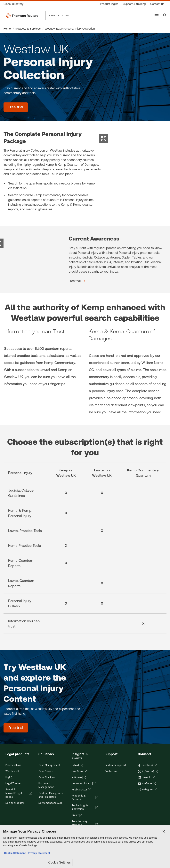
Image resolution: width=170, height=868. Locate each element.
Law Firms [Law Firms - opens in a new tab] (79, 771)
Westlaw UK (12, 771)
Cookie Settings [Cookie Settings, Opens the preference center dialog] (60, 862)
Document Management (46, 785)
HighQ (9, 777)
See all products (15, 803)
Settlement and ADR (50, 803)
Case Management (49, 765)
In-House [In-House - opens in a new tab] (79, 778)
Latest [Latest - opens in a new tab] (77, 765)
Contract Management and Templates (51, 795)
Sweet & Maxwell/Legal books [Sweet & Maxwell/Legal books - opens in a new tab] (19, 793)
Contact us (111, 771)
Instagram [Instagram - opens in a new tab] (148, 789)
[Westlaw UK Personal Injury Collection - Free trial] (16, 107)
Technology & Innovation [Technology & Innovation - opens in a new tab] (85, 807)
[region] (85, 847)
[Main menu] (157, 16)
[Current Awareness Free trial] (77, 281)
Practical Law (13, 765)
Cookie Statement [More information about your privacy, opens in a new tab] (15, 853)
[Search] (165, 16)
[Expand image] (104, 139)
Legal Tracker (13, 783)
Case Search (46, 771)
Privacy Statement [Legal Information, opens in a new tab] (38, 853)
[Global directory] (15, 4)
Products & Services (28, 29)
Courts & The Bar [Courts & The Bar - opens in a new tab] (84, 784)
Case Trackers (47, 777)
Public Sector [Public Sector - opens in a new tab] (81, 790)
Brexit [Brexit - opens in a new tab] (77, 815)
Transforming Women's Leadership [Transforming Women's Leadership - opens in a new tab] (85, 825)
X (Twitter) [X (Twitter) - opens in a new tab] (148, 771)
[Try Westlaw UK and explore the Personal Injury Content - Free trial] (16, 728)
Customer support (115, 765)
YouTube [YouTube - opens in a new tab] (147, 783)
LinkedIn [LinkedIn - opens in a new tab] (146, 777)
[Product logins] (109, 4)
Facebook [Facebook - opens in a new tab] (148, 765)
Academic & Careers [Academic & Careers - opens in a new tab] (85, 798)
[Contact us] (157, 4)
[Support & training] (134, 4)
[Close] (164, 831)
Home (7, 29)
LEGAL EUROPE (59, 15)
